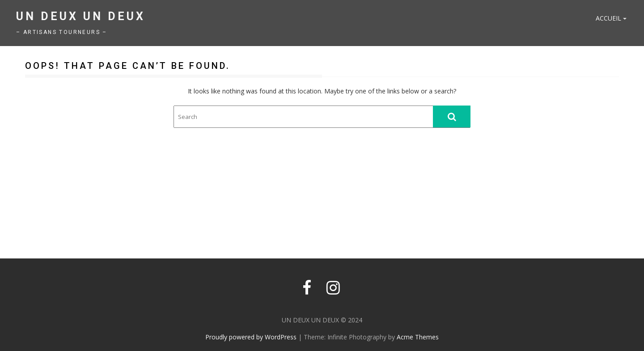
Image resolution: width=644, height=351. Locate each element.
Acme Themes (418, 337)
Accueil (608, 18)
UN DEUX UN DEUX (81, 16)
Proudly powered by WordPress (251, 337)
